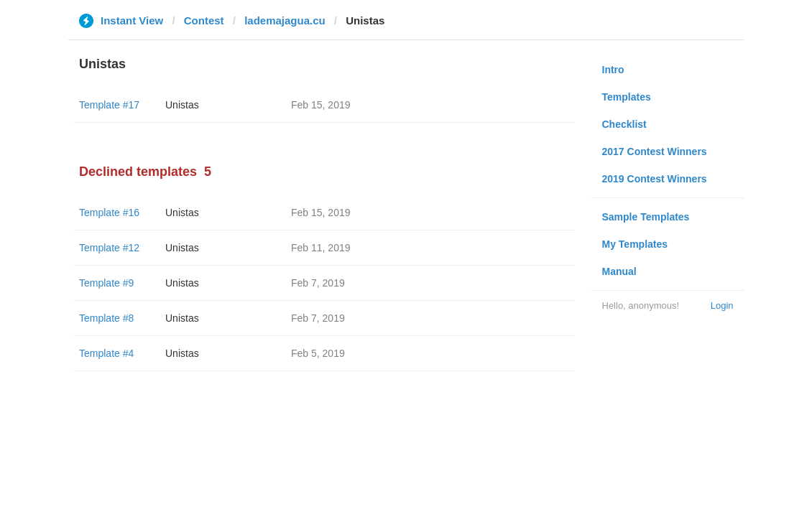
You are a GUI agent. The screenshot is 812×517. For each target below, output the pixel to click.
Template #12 (109, 248)
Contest (204, 20)
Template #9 (106, 283)
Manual (619, 271)
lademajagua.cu (285, 20)
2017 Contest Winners (655, 152)
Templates (627, 97)
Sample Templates (646, 217)
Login (722, 306)
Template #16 (109, 213)
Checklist (624, 124)
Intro (613, 70)
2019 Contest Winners (655, 179)
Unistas (182, 105)
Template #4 (106, 353)
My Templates (635, 244)
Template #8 (106, 318)
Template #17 (109, 105)
